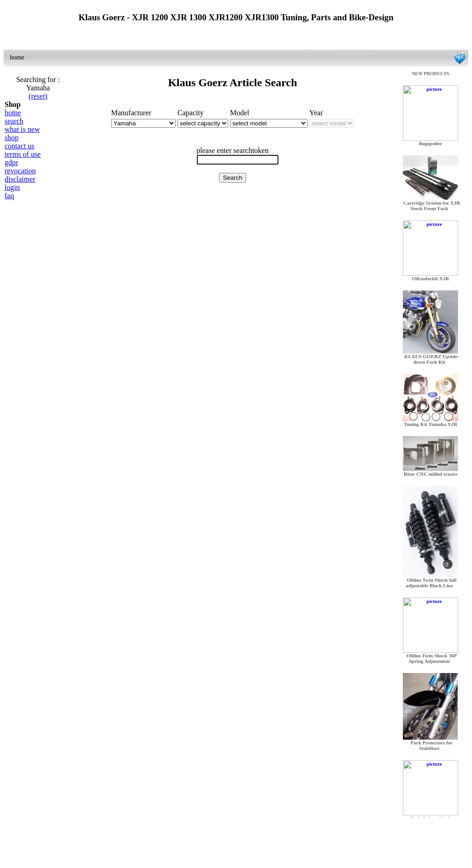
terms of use (23, 154)
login (12, 187)
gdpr (11, 162)
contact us (19, 146)
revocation (20, 171)
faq (9, 196)
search (14, 121)
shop (12, 138)
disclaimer (20, 179)
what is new (22, 129)
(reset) (38, 96)
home (13, 113)
